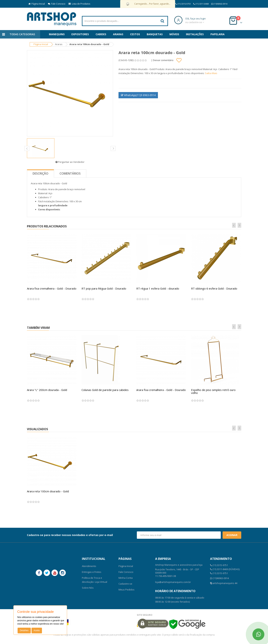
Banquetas (155, 34)
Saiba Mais (211, 73)
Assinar (232, 535)
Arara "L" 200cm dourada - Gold (47, 390)
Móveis (174, 34)
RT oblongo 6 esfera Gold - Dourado (214, 288)
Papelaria (218, 34)
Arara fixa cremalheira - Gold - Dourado (52, 288)
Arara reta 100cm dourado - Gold (48, 491)
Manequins (57, 34)
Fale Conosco (57, 4)
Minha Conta (126, 578)
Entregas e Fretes (92, 572)
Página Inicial (37, 4)
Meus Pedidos (126, 590)
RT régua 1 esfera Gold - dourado (158, 288)
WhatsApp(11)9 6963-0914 (138, 95)
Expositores (80, 34)
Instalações (195, 34)
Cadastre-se (125, 584)
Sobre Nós (88, 588)
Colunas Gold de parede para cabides (105, 390)
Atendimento (89, 566)
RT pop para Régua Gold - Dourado (104, 288)
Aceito (37, 630)
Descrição (40, 173)
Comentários (70, 173)
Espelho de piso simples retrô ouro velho (213, 391)
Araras (118, 34)
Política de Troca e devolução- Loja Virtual (95, 580)
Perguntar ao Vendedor (70, 162)
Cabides (101, 34)
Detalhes (24, 630)
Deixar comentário (163, 60)
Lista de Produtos (79, 4)
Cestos (135, 34)
